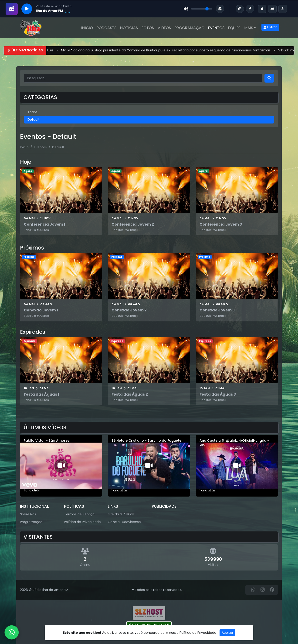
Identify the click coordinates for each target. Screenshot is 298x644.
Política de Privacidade (82, 522)
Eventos (216, 28)
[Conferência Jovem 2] (149, 201)
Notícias (129, 28)
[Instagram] (263, 590)
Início (87, 28)
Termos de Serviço (79, 514)
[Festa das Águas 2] (149, 371)
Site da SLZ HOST (121, 514)
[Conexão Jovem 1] (61, 287)
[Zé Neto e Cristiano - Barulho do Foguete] (149, 466)
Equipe (234, 28)
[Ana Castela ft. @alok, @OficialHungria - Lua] (237, 466)
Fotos (148, 28)
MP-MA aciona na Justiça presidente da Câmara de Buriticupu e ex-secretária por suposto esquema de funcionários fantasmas (173, 50)
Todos (32, 112)
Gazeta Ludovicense (124, 522)
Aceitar (227, 633)
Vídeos (164, 28)
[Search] (269, 78)
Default (34, 120)
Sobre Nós (28, 514)
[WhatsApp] (253, 590)
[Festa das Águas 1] (61, 371)
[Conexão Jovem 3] (237, 287)
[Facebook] (272, 590)
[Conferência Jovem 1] (61, 201)
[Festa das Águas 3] (237, 371)
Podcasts (107, 28)
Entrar (270, 27)
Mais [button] (249, 28)
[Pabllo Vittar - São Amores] (61, 466)
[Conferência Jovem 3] (237, 201)
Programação (190, 28)
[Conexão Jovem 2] (149, 287)
